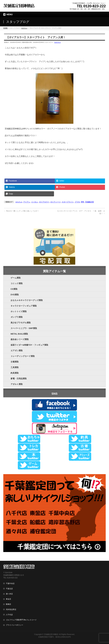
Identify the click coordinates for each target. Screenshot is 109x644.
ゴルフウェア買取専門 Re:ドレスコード (21, 620)
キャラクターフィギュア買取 (24, 306)
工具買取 (15, 367)
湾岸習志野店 (11, 609)
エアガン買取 (17, 351)
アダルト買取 (17, 384)
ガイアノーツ (55, 202)
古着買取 (15, 362)
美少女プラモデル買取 (21, 323)
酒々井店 (9, 594)
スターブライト (68, 202)
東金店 (8, 599)
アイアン (27, 202)
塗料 (82, 202)
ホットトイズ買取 (19, 311)
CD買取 (14, 289)
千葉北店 (9, 589)
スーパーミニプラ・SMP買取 (24, 328)
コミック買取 (17, 283)
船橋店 (8, 604)
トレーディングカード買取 (23, 356)
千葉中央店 (10, 583)
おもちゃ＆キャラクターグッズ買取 (27, 300)
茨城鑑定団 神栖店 (51, 634)
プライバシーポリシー (15, 625)
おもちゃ (58, 42)
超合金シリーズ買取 (20, 339)
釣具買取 (15, 373)
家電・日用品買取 (19, 379)
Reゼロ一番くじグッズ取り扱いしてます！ (22, 211)
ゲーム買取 (16, 278)
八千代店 (9, 615)
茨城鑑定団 (89, 202)
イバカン (35, 202)
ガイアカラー (44, 202)
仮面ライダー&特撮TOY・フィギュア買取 (30, 345)
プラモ (77, 202)
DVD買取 (15, 295)
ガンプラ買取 (17, 317)
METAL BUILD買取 (19, 334)
